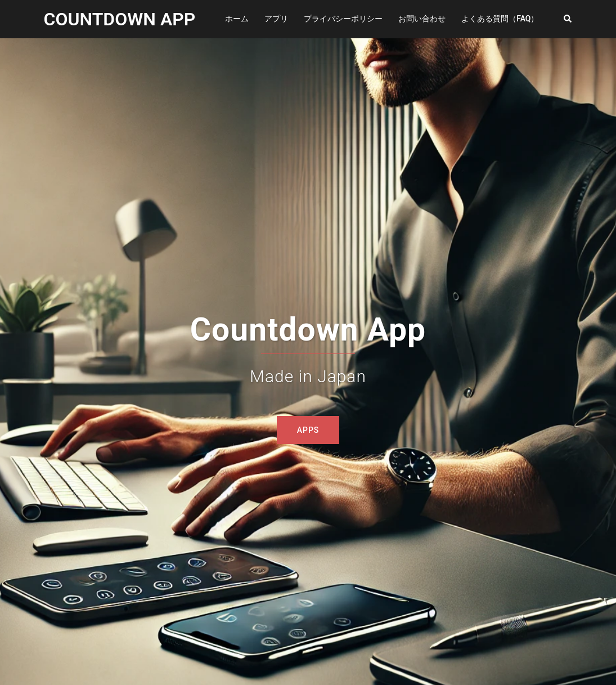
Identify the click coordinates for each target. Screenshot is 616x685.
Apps (308, 430)
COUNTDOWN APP (120, 19)
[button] (568, 19)
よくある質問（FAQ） (500, 19)
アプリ (276, 19)
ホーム (237, 19)
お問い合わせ (422, 19)
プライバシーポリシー (343, 19)
